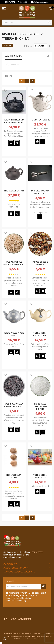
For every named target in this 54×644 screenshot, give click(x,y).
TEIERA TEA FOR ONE (40, 120)
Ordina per (28, 46)
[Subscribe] (43, 587)
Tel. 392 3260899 (17, 619)
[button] (5, 91)
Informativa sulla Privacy (16, 600)
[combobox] (27, 23)
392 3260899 (24, 2)
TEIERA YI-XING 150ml (14, 191)
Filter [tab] (9, 45)
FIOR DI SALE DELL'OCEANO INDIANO (40, 406)
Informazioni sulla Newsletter (19, 598)
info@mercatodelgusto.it (41, 2)
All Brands (48, 56)
